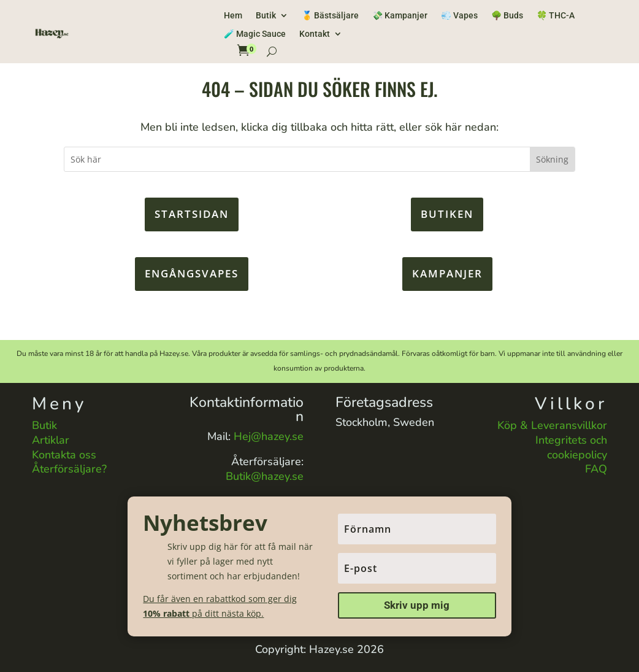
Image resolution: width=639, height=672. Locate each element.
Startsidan (192, 214)
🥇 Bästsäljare (330, 16)
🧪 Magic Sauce (255, 34)
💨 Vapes (459, 16)
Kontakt (315, 34)
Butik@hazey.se (265, 476)
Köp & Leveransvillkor (552, 425)
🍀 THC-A (556, 16)
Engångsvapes (192, 273)
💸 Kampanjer (400, 16)
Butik (266, 16)
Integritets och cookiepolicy (571, 447)
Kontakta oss (64, 455)
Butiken (447, 214)
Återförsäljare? (69, 469)
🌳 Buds (507, 16)
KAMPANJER (447, 273)
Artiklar (51, 440)
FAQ (596, 469)
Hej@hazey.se (269, 436)
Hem (233, 16)
